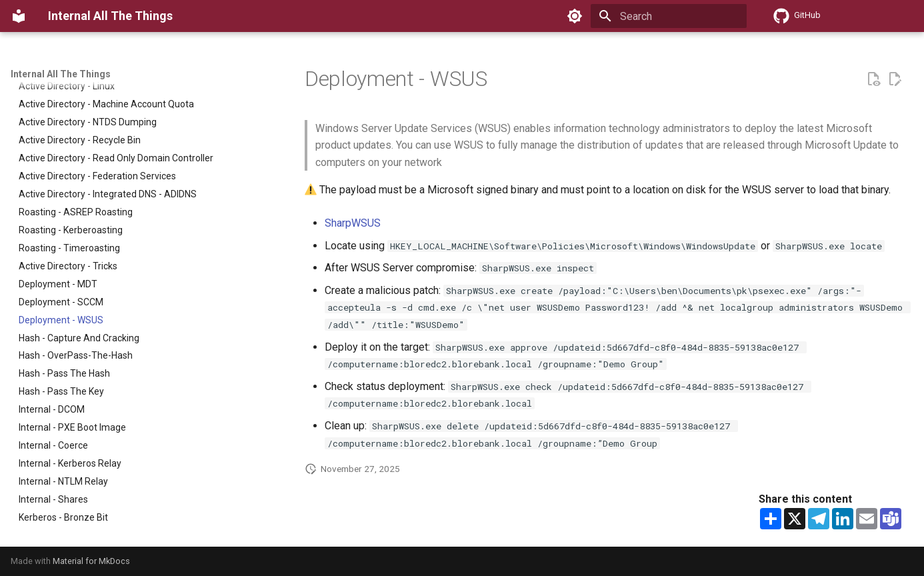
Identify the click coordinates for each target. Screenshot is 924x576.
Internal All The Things (61, 74)
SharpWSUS (353, 223)
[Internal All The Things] (19, 16)
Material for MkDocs (91, 561)
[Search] (669, 16)
